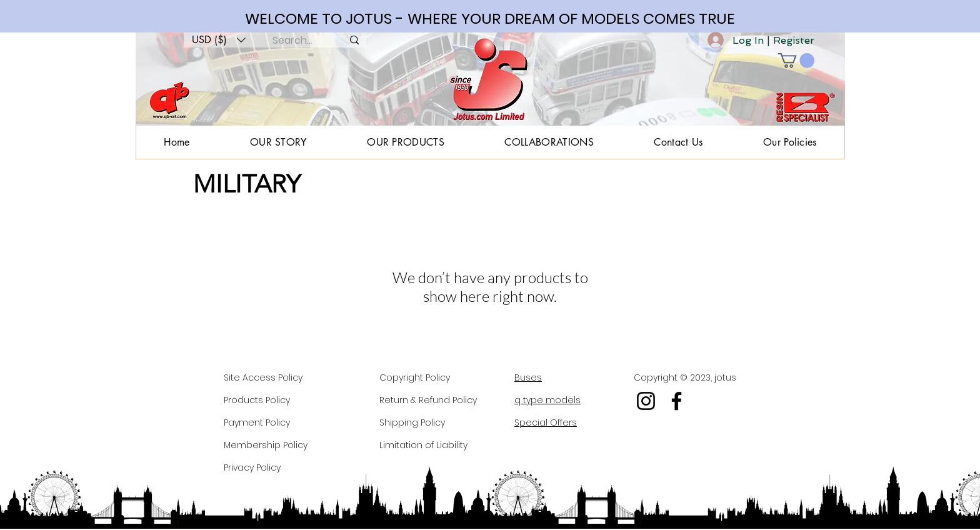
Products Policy (257, 400)
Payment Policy (257, 422)
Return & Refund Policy (428, 400)
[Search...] (292, 40)
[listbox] (219, 40)
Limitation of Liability (423, 445)
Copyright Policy (415, 377)
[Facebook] (677, 401)
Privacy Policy (252, 467)
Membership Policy (266, 445)
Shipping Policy (412, 422)
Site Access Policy (263, 377)
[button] (219, 40)
